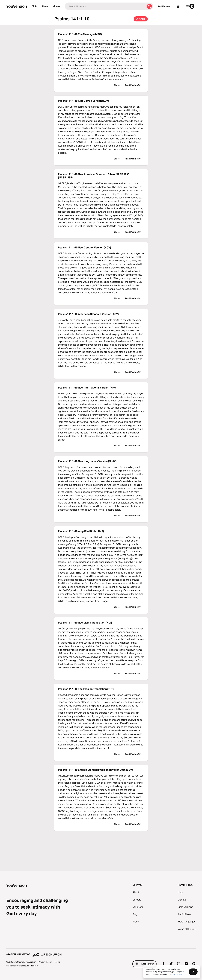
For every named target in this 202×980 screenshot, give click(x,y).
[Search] (105, 6)
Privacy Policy (45, 962)
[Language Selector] (178, 6)
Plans (45, 6)
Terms (57, 962)
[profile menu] (190, 6)
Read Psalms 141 (133, 85)
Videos (56, 6)
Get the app (164, 6)
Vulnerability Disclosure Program (22, 966)
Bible (34, 6)
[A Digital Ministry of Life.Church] (101, 953)
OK (193, 972)
